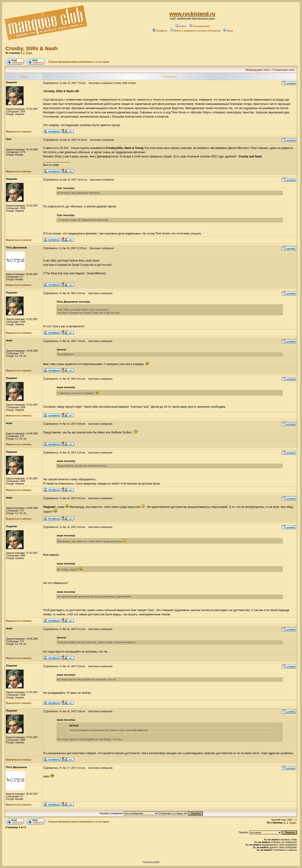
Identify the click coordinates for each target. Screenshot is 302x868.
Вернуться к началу (19, 132)
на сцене (104, 62)
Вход (228, 31)
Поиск (181, 26)
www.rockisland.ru (192, 14)
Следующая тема (283, 70)
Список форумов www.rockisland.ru (71, 62)
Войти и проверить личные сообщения (195, 31)
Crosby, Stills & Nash (31, 48)
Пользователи (199, 26)
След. (29, 53)
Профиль (160, 31)
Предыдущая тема (257, 70)
